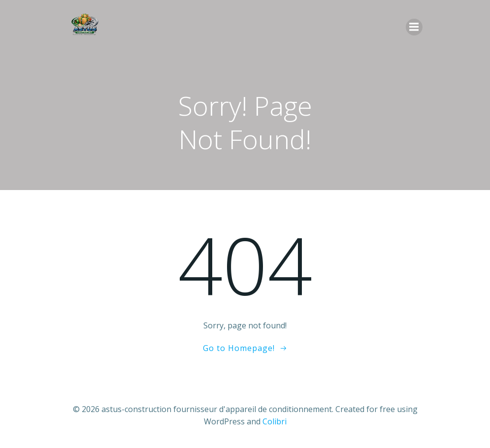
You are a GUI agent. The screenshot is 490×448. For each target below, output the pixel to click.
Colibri (275, 421)
